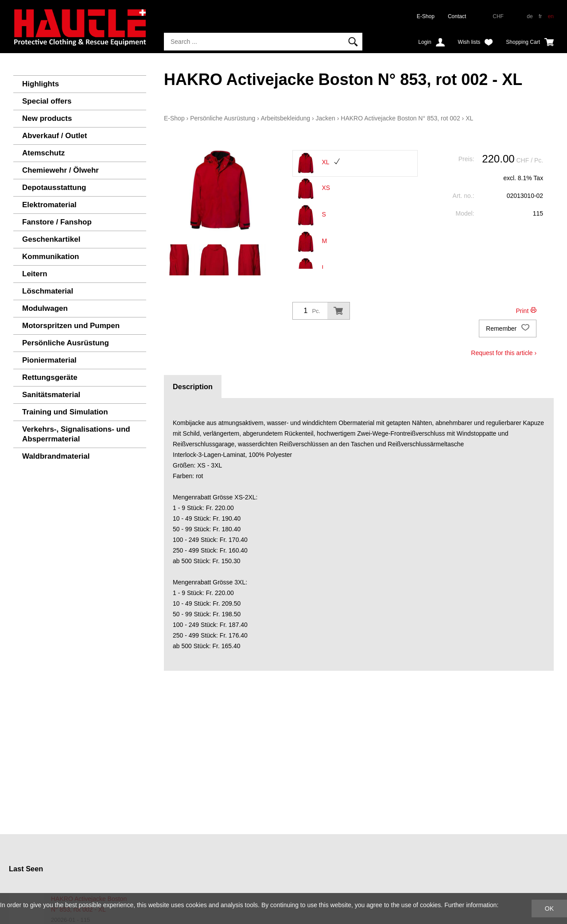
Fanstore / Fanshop (57, 222)
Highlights (41, 84)
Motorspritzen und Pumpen (71, 326)
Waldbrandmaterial (56, 456)
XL (469, 118)
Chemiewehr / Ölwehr (60, 170)
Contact (457, 16)
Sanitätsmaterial (51, 395)
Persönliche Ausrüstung (66, 343)
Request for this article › (504, 353)
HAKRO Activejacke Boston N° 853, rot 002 (400, 118)
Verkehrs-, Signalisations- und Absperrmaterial (76, 434)
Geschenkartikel (51, 239)
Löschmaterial (48, 291)
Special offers (47, 101)
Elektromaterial (49, 205)
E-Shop (426, 16)
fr (540, 16)
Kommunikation (50, 257)
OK (549, 909)
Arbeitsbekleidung (285, 118)
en (551, 16)
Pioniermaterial (49, 360)
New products (47, 118)
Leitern (35, 274)
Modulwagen (45, 308)
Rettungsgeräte (50, 377)
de (530, 16)
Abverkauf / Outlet (54, 136)
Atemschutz (43, 153)
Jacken (325, 118)
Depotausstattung (54, 188)
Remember (508, 329)
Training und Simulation (65, 412)
